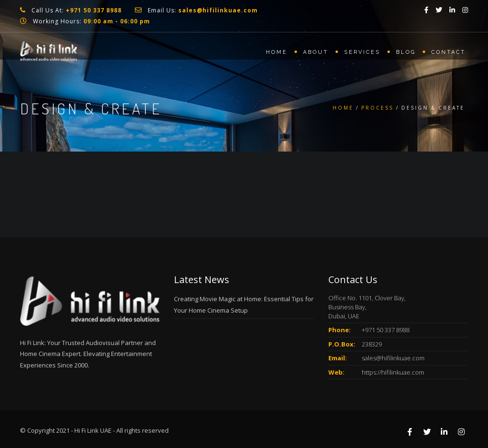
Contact (448, 52)
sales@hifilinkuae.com (393, 358)
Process (377, 108)
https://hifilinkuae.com (393, 372)
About (316, 52)
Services (362, 52)
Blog (406, 52)
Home (277, 52)
